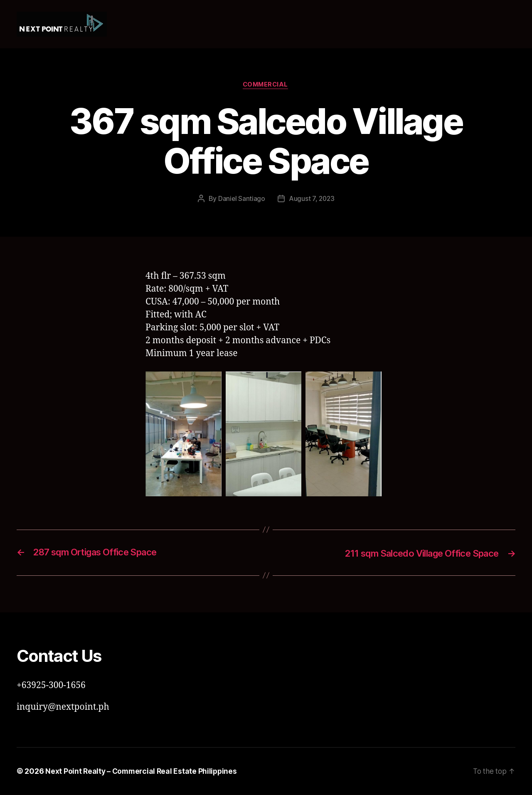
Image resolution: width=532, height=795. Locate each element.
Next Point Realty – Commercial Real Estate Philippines (143, 771)
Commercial (266, 85)
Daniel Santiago (241, 199)
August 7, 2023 (312, 199)
